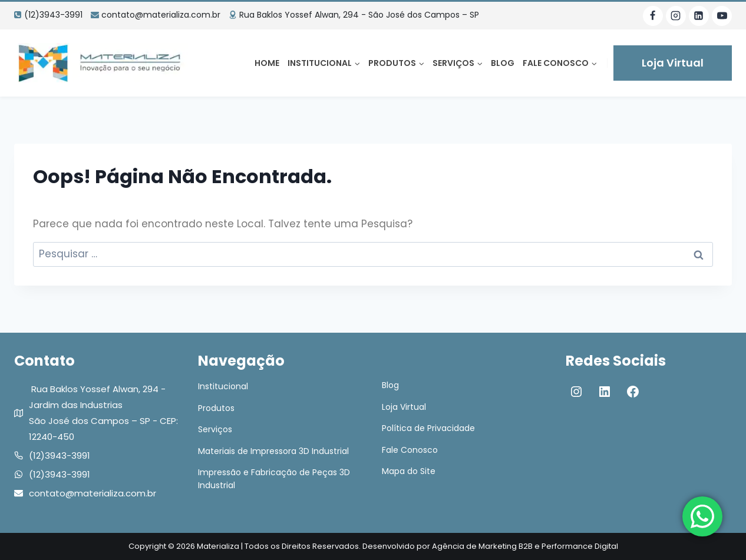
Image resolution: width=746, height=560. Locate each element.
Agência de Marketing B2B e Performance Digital (525, 546)
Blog (503, 63)
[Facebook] (653, 16)
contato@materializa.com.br (93, 493)
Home (267, 63)
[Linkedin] (699, 16)
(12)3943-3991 (60, 455)
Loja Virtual (673, 63)
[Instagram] (676, 16)
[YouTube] (722, 16)
